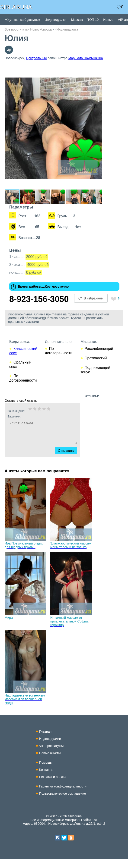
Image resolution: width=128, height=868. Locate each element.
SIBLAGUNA (16, 7)
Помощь (45, 771)
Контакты (46, 778)
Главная (45, 740)
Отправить (69, 459)
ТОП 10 (93, 20)
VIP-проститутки (51, 755)
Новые (108, 20)
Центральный (36, 58)
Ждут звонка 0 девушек (22, 20)
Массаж (77, 20)
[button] (105, 72)
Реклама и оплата (53, 786)
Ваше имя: (36, 425)
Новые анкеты (50, 762)
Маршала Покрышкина (86, 58)
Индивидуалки (56, 20)
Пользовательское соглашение (63, 802)
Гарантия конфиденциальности (63, 795)
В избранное (93, 307)
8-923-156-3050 (39, 308)
